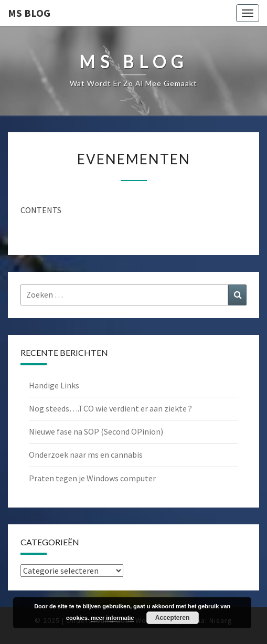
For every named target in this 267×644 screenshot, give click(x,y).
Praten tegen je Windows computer (92, 478)
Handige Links (54, 385)
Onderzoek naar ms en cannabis (86, 455)
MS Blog (29, 13)
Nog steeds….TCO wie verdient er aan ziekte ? (110, 408)
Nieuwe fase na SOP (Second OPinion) (96, 431)
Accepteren (172, 618)
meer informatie (113, 618)
